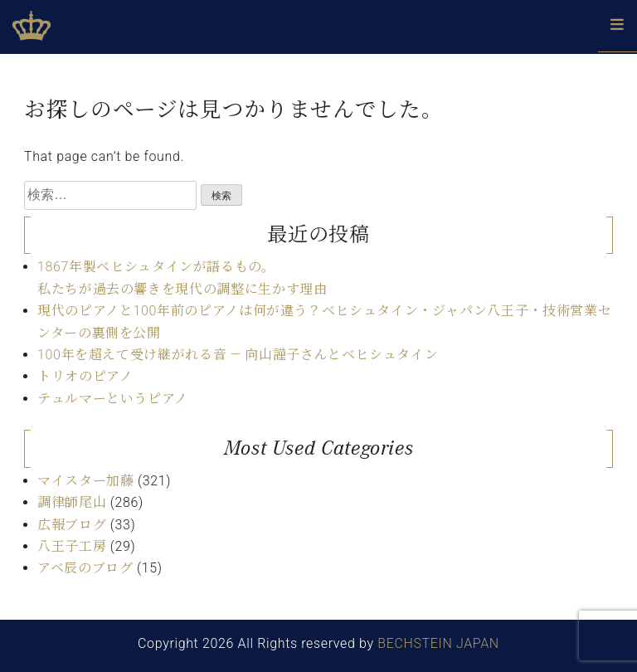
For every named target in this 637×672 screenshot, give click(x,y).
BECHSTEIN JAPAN (438, 643)
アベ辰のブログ (85, 568)
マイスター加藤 (85, 481)
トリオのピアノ (85, 376)
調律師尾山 (72, 502)
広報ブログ (72, 525)
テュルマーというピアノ (113, 399)
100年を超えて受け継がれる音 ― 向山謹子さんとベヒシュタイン (238, 355)
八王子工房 (72, 546)
